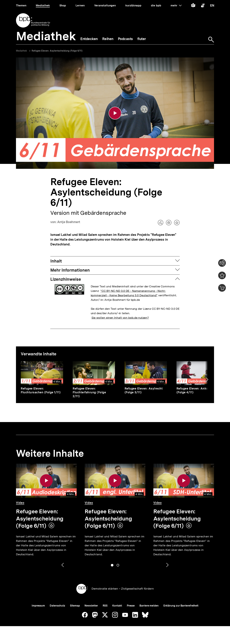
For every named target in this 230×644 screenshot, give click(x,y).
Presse (131, 606)
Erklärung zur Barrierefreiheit (181, 606)
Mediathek (21, 51)
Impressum (38, 606)
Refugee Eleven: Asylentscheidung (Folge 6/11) (57, 51)
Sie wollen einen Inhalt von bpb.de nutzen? (120, 318)
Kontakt (117, 606)
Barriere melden (149, 606)
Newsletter (91, 606)
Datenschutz (57, 606)
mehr (176, 5)
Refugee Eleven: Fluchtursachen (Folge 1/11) (41, 390)
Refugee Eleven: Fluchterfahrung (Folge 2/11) (89, 392)
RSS (105, 606)
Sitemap (75, 606)
